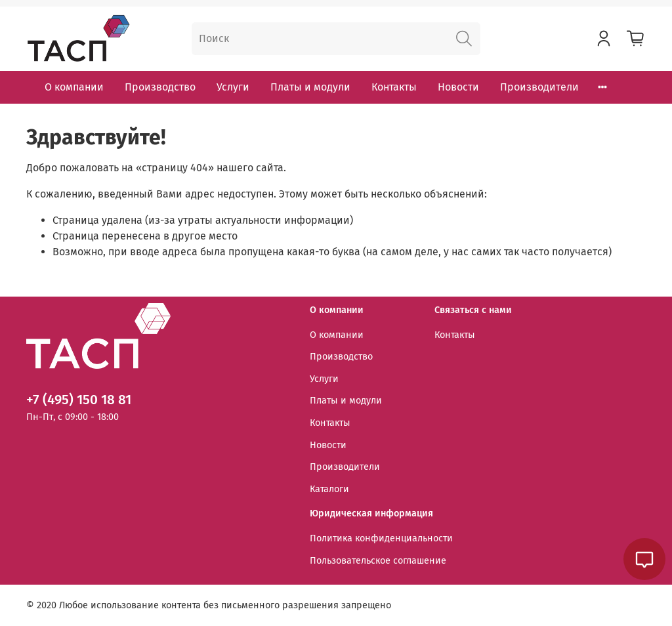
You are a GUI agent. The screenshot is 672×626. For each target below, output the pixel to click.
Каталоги (329, 489)
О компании (74, 87)
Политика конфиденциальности (381, 538)
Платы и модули (310, 87)
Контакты (394, 87)
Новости (458, 87)
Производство (160, 87)
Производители (539, 87)
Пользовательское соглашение (378, 561)
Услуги (233, 87)
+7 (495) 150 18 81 (79, 400)
